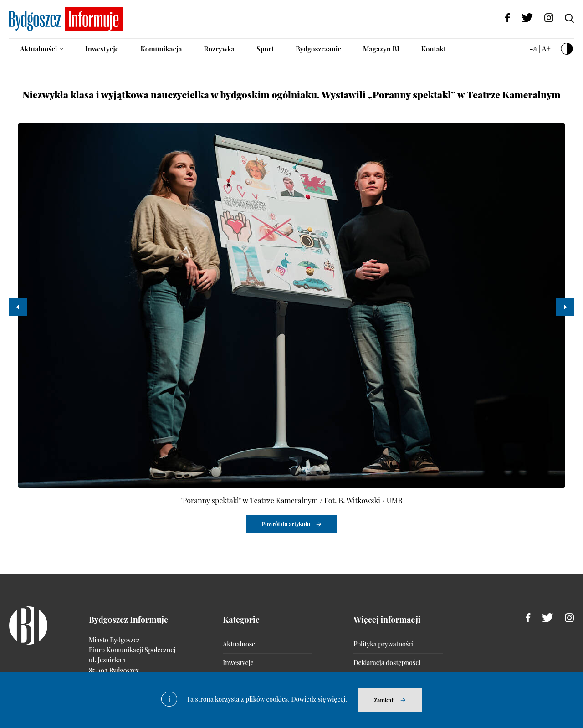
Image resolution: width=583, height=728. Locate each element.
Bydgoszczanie (318, 49)
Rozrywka (219, 49)
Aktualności (38, 49)
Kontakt (434, 49)
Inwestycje (102, 49)
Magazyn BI (381, 49)
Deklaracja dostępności (387, 663)
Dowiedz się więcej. (319, 699)
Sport (265, 49)
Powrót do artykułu (286, 524)
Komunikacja (161, 49)
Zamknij (384, 700)
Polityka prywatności (384, 644)
